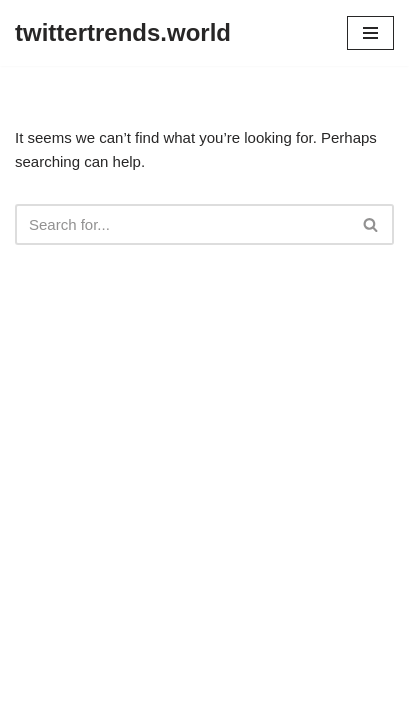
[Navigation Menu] (370, 33)
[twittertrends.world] (123, 33)
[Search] (182, 224)
